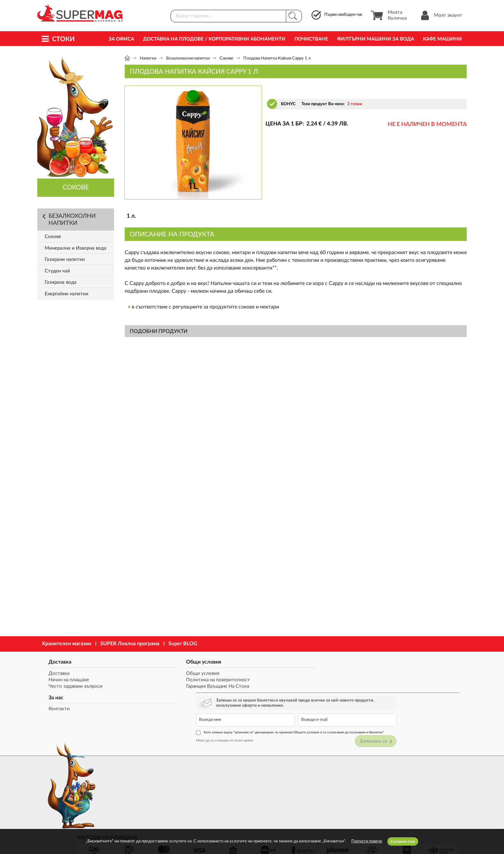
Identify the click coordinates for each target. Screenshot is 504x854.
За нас (237, 661)
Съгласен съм (403, 841)
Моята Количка (388, 15)
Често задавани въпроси (71, 687)
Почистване (311, 39)
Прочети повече (367, 841)
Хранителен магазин (67, 644)
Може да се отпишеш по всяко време (345, 704)
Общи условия (154, 661)
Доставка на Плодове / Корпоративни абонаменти (214, 39)
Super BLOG (183, 644)
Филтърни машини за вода (376, 39)
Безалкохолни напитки (188, 58)
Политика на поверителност (169, 680)
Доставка (55, 661)
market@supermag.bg (428, 779)
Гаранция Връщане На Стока (168, 687)
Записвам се (446, 705)
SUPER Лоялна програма (130, 644)
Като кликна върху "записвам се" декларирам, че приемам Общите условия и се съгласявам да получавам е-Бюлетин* (390, 694)
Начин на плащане (64, 680)
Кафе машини (442, 39)
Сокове (226, 58)
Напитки (148, 58)
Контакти (240, 673)
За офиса (121, 39)
